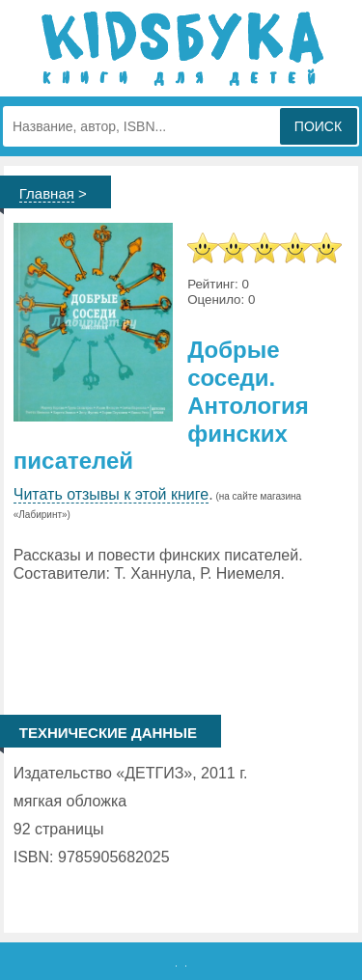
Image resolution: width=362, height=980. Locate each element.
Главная (47, 193)
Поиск (318, 126)
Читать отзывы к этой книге (111, 494)
